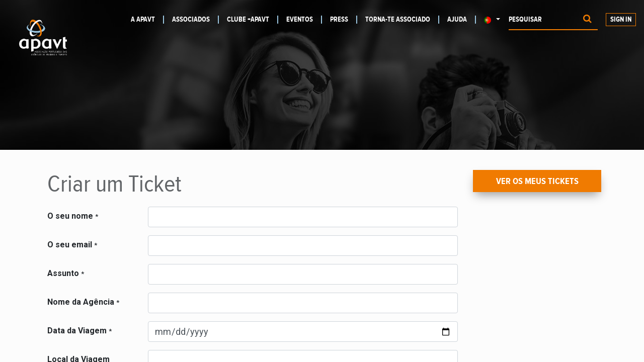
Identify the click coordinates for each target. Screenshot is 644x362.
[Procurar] (587, 20)
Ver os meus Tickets (537, 182)
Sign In (621, 20)
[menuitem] (145, 20)
